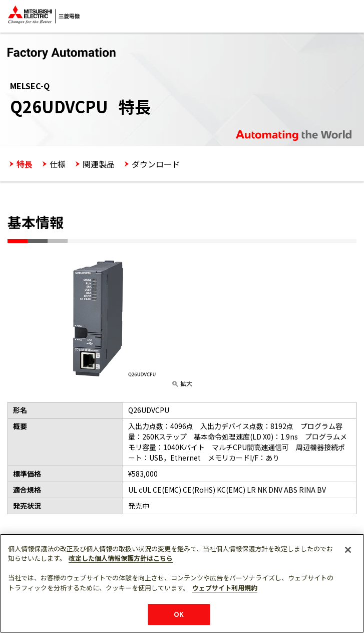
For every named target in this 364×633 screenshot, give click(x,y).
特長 (25, 164)
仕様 (58, 164)
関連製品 (99, 164)
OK (179, 614)
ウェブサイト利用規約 (225, 588)
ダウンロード (156, 164)
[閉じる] (348, 550)
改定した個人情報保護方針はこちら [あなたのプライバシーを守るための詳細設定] (121, 558)
